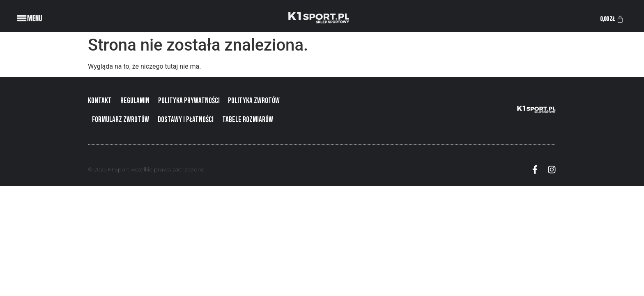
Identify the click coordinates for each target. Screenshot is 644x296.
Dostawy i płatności (186, 120)
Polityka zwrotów (254, 101)
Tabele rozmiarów (248, 120)
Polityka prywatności (189, 101)
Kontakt (100, 101)
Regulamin (135, 101)
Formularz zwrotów (121, 120)
